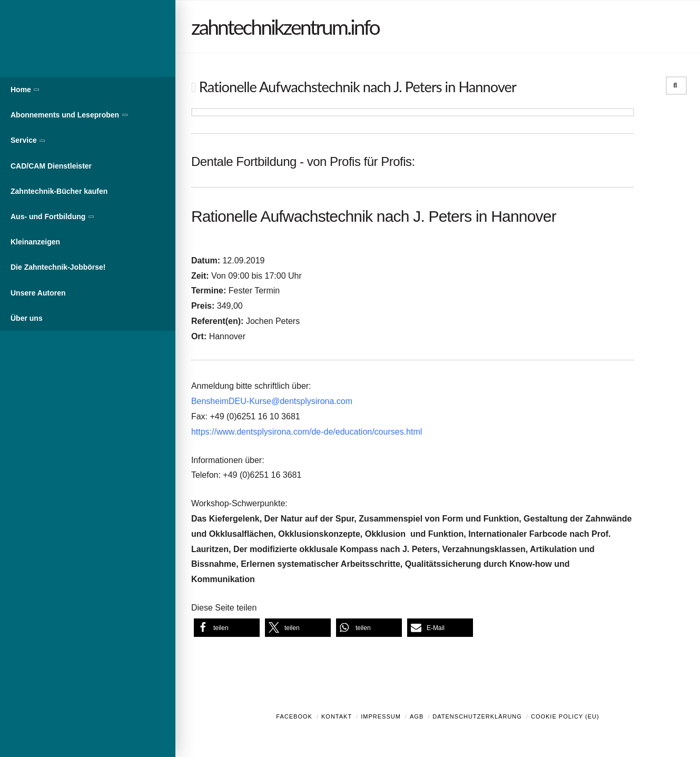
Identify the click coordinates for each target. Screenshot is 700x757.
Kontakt (337, 716)
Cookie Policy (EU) (565, 716)
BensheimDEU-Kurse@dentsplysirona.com (272, 401)
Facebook (294, 716)
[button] (227, 628)
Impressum (381, 716)
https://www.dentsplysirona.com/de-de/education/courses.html (307, 432)
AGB (417, 716)
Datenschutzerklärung (477, 716)
